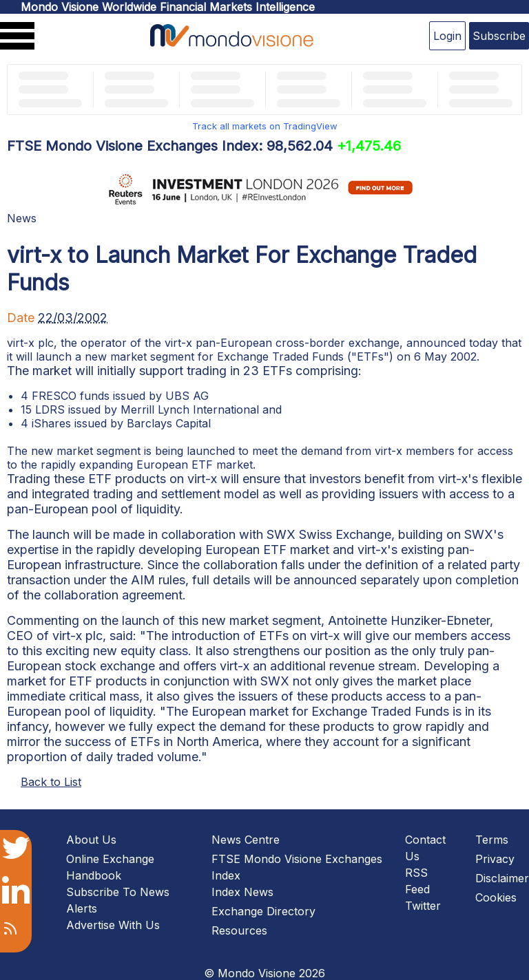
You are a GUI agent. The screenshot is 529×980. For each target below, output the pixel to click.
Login (447, 36)
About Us (91, 840)
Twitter (423, 906)
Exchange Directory (263, 911)
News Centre (246, 840)
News (22, 218)
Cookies (496, 897)
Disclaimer (502, 878)
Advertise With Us (113, 925)
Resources (239, 930)
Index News (242, 892)
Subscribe (499, 36)
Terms (492, 840)
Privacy (495, 859)
